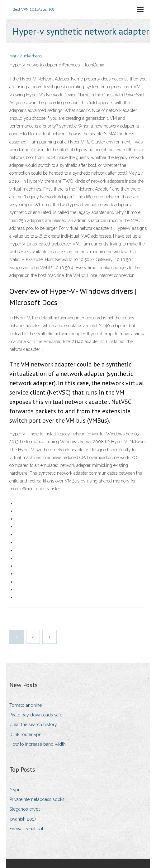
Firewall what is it (26, 829)
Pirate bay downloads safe (36, 715)
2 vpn (15, 790)
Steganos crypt (25, 809)
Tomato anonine (26, 705)
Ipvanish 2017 (23, 819)
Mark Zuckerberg (26, 56)
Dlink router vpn (25, 735)
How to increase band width (38, 744)
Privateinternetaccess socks (37, 799)
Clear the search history (33, 725)
